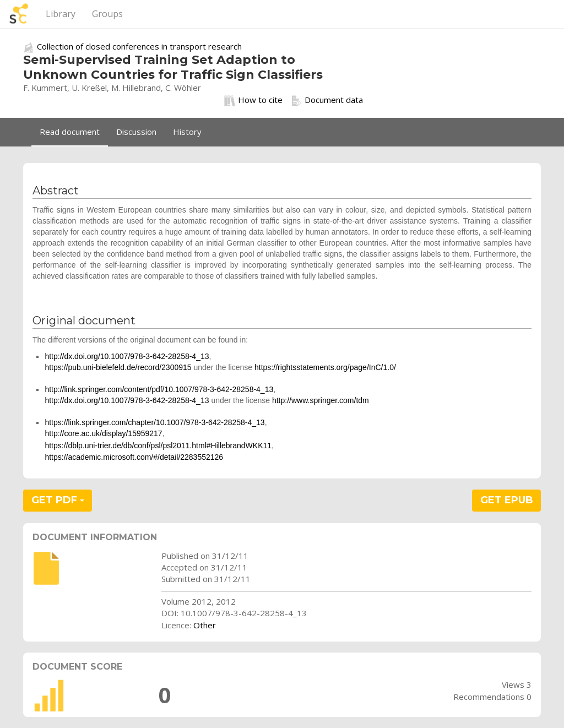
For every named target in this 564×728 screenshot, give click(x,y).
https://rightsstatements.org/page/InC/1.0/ (325, 367)
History (187, 132)
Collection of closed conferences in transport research (139, 46)
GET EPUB (507, 500)
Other (205, 625)
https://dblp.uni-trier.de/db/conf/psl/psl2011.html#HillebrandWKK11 (158, 446)
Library (61, 14)
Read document (70, 132)
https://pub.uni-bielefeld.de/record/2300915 (118, 367)
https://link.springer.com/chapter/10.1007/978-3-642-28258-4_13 (154, 422)
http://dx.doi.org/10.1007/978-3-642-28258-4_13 (127, 356)
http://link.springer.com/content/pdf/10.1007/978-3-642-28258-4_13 (159, 389)
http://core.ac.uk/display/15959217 (103, 433)
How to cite (253, 100)
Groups (107, 14)
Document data (327, 100)
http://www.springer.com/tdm (321, 400)
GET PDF (58, 500)
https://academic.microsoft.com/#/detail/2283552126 (134, 457)
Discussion (136, 132)
